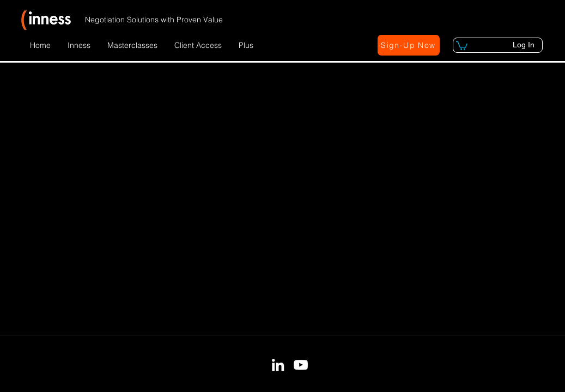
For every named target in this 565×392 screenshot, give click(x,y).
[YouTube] (301, 365)
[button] (79, 45)
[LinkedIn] (278, 365)
